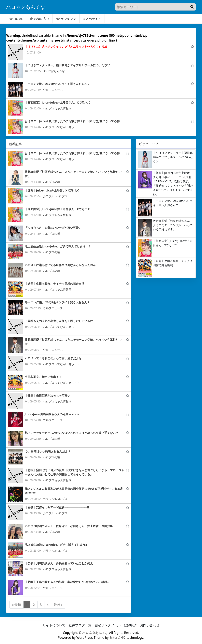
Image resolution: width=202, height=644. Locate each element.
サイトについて (54, 625)
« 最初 (16, 605)
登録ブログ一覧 (80, 625)
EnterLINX (117, 638)
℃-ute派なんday (54, 71)
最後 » (58, 605)
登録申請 (130, 625)
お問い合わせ (150, 625)
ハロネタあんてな (95, 633)
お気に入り (39, 19)
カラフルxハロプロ (55, 196)
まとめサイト (92, 19)
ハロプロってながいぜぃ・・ (61, 127)
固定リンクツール (107, 625)
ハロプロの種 (52, 182)
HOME (16, 19)
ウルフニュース (53, 90)
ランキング (66, 19)
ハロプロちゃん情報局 (57, 108)
